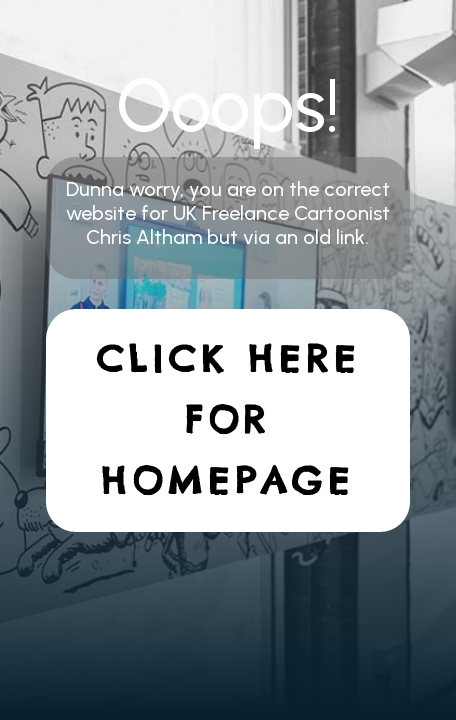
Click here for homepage (228, 420)
